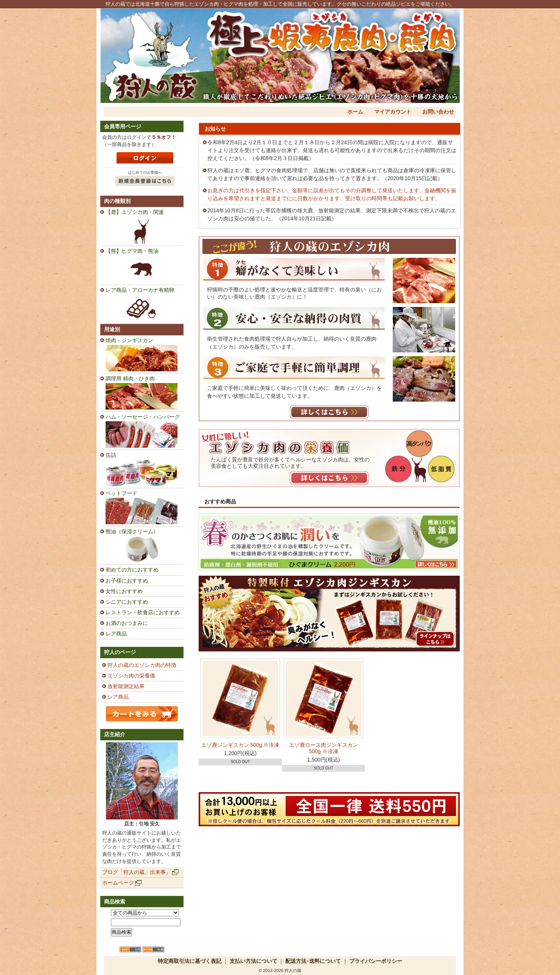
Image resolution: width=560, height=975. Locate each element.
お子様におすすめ (127, 581)
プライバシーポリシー (376, 961)
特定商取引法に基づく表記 (190, 961)
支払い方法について (254, 961)
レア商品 (116, 634)
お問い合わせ (438, 112)
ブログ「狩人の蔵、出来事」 (137, 872)
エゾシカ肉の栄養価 (131, 676)
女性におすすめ (124, 591)
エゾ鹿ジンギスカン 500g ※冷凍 (240, 745)
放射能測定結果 (126, 686)
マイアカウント (393, 112)
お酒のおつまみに (127, 623)
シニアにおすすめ (127, 602)
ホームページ (118, 883)
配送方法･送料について (313, 961)
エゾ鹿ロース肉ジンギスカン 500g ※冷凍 (324, 748)
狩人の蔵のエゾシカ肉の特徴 (142, 665)
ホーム (355, 112)
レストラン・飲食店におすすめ (143, 612)
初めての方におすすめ (132, 570)
